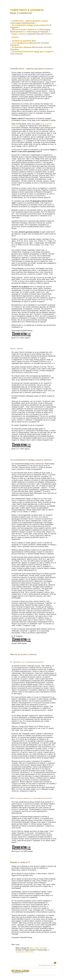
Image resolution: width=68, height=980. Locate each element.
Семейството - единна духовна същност (30, 21)
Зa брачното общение (22, 47)
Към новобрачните (21, 43)
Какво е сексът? (19, 34)
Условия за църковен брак (24, 41)
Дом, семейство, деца (38, 948)
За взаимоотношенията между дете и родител (33, 52)
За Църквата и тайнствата (33, 951)
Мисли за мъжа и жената (23, 30)
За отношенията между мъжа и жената (30, 25)
